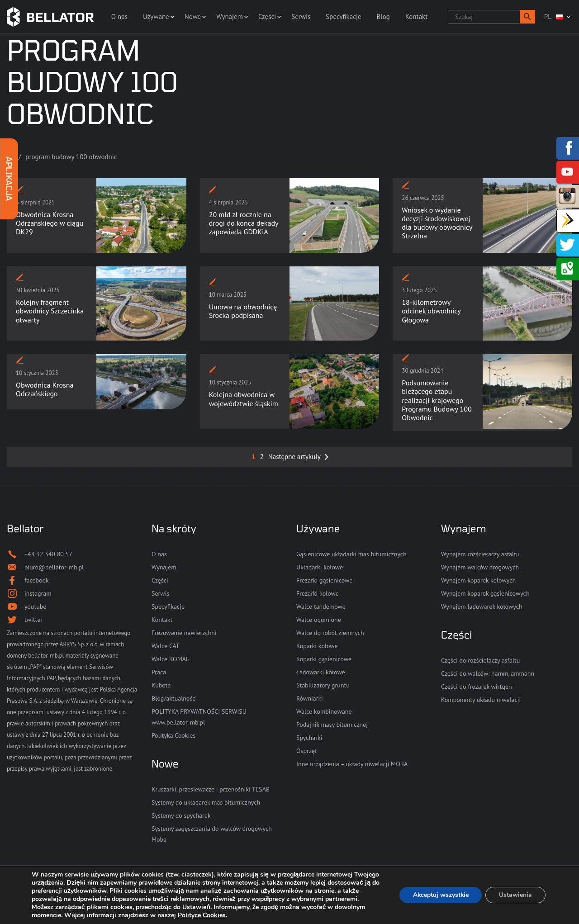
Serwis (301, 17)
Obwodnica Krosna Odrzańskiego (45, 389)
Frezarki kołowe (318, 593)
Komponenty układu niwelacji (481, 700)
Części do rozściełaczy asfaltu (480, 660)
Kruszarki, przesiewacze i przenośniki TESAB (211, 789)
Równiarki (310, 698)
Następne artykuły (294, 457)
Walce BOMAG (171, 659)
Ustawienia (515, 895)
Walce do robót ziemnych (330, 633)
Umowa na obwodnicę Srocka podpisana (243, 311)
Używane (156, 17)
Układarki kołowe (320, 567)
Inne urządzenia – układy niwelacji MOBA (352, 764)
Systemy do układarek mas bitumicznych (206, 802)
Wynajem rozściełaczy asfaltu (480, 554)
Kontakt (416, 17)
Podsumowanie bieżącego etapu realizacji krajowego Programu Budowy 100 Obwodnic (437, 400)
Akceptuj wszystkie (440, 895)
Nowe (193, 17)
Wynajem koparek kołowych (478, 580)
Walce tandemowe (321, 607)
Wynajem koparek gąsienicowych (485, 593)
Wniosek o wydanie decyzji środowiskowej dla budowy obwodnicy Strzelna (437, 223)
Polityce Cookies (234, 915)
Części (267, 17)
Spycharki (309, 738)
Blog (383, 17)
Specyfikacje (343, 17)
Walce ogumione (319, 620)
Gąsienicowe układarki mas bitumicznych (351, 554)
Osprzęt (307, 751)
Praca (159, 672)
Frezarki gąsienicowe (324, 580)
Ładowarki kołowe (321, 672)
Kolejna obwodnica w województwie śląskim (244, 399)
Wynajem (230, 17)
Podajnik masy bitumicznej (332, 725)
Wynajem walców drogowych (480, 567)
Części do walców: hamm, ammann (488, 673)
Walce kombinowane (324, 711)
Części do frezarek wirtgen (477, 687)
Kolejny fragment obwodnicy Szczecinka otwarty (50, 311)
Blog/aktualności (174, 698)
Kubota (161, 685)
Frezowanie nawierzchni (184, 633)
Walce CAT (166, 646)
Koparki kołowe (317, 646)
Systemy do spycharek (181, 815)
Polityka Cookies (173, 735)
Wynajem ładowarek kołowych (482, 607)
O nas (119, 17)
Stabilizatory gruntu (323, 685)
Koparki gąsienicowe (324, 659)
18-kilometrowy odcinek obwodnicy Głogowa (431, 311)
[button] (527, 17)
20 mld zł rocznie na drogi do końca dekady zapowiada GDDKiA (244, 223)
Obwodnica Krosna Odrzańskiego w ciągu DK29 (50, 223)
